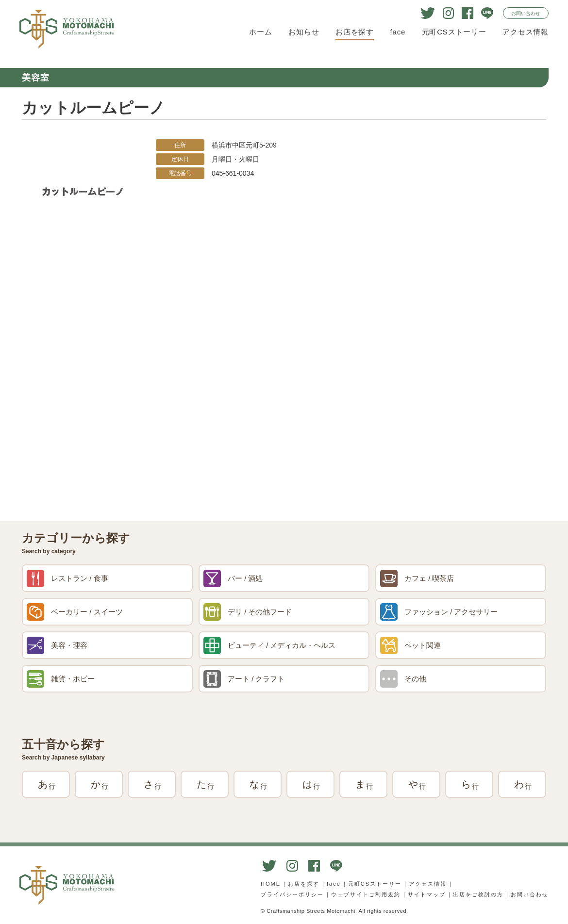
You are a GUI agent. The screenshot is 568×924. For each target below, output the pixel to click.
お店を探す (355, 32)
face (398, 32)
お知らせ (304, 32)
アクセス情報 (526, 32)
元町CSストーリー (454, 32)
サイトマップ (427, 894)
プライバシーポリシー (292, 894)
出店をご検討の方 (478, 894)
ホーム (260, 32)
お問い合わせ (526, 13)
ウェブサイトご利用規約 (366, 894)
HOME (271, 884)
